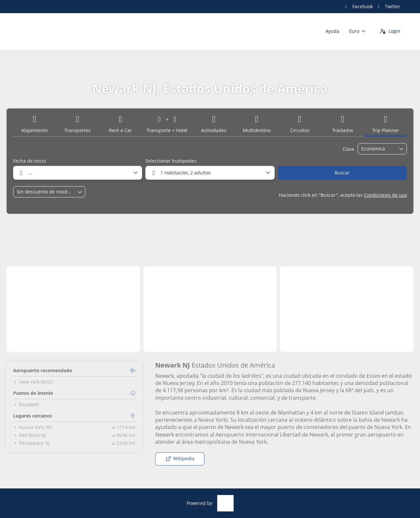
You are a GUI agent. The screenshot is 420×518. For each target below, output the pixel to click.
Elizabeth (26, 405)
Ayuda (332, 31)
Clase (348, 149)
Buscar (342, 173)
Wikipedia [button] (180, 458)
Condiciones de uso (385, 195)
